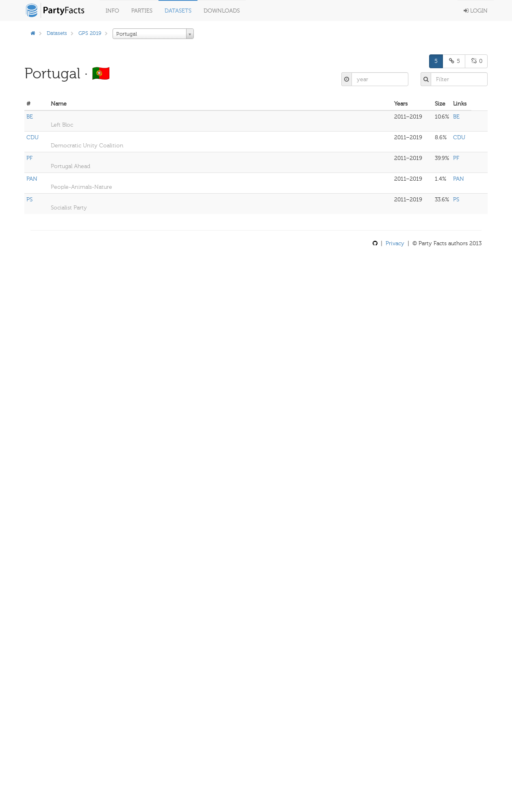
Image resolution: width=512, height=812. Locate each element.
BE (30, 117)
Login (476, 11)
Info (112, 11)
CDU (33, 137)
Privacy (395, 243)
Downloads (222, 11)
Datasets (178, 11)
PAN (32, 179)
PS (29, 200)
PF (29, 158)
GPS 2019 (90, 33)
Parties (142, 11)
